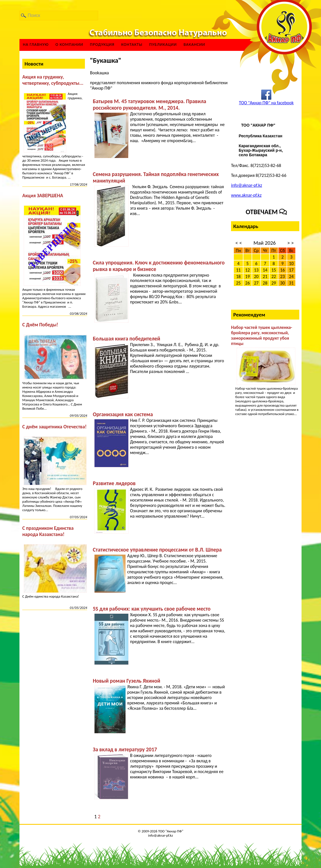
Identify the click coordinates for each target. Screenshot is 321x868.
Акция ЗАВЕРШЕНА (43, 196)
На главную (36, 45)
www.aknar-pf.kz (246, 195)
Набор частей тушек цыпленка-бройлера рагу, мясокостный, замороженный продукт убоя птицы (262, 335)
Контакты (132, 45)
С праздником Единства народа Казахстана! (48, 531)
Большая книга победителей (127, 339)
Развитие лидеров (114, 483)
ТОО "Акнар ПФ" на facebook (266, 103)
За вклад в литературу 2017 (125, 749)
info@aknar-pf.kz (247, 185)
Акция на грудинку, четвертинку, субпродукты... (53, 80)
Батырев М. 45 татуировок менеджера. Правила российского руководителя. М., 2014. (149, 105)
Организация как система (123, 414)
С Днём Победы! (40, 325)
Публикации (163, 45)
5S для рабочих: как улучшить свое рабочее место (152, 609)
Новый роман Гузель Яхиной (127, 681)
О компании (69, 45)
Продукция (102, 45)
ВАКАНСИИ (194, 45)
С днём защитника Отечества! (54, 427)
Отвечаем (266, 212)
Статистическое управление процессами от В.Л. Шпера (157, 550)
